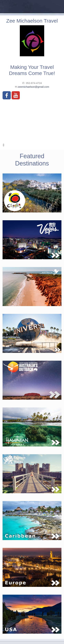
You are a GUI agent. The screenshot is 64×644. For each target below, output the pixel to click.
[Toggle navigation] (4, 146)
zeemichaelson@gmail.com (33, 87)
